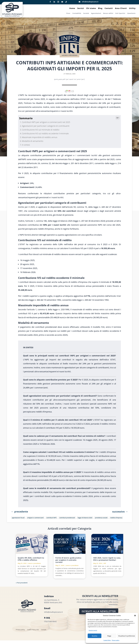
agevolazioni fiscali (18, 518)
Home (72, 9)
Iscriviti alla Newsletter (99, 611)
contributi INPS (51, 518)
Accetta (95, 636)
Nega (109, 636)
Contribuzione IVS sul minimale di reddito (41, 130)
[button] (135, 616)
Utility (132, 9)
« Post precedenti (22, 583)
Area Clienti (121, 9)
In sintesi (26, 145)
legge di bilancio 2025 (85, 518)
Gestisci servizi (93, 630)
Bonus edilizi (108, 13)
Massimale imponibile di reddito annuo (40, 137)
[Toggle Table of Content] (117, 118)
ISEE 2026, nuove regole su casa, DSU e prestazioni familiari (107, 559)
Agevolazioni (96, 13)
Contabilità (77, 13)
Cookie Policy (107, 640)
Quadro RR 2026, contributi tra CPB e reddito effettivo (31, 559)
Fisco (68, 13)
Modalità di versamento (33, 141)
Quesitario (131, 13)
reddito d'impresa (116, 518)
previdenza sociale (101, 518)
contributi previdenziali (67, 518)
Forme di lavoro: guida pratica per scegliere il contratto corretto (68, 560)
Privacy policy (116, 640)
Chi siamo (91, 9)
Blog (100, 9)
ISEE (105, 563)
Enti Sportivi (120, 13)
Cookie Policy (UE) (33, 630)
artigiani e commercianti (35, 518)
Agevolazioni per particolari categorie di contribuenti (46, 126)
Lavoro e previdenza (69, 55)
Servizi (81, 9)
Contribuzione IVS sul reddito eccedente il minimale (45, 133)
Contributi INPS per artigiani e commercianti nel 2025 (46, 122)
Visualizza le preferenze (127, 636)
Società (86, 13)
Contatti (109, 9)
